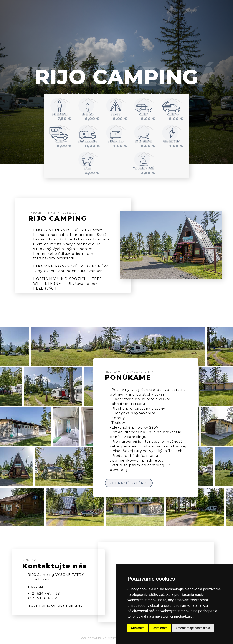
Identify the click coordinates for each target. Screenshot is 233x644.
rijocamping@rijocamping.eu (55, 605)
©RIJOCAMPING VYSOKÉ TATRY (107, 638)
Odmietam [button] (160, 628)
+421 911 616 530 (43, 598)
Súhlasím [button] (138, 628)
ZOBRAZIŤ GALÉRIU (129, 483)
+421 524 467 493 (44, 594)
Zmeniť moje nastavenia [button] (193, 628)
